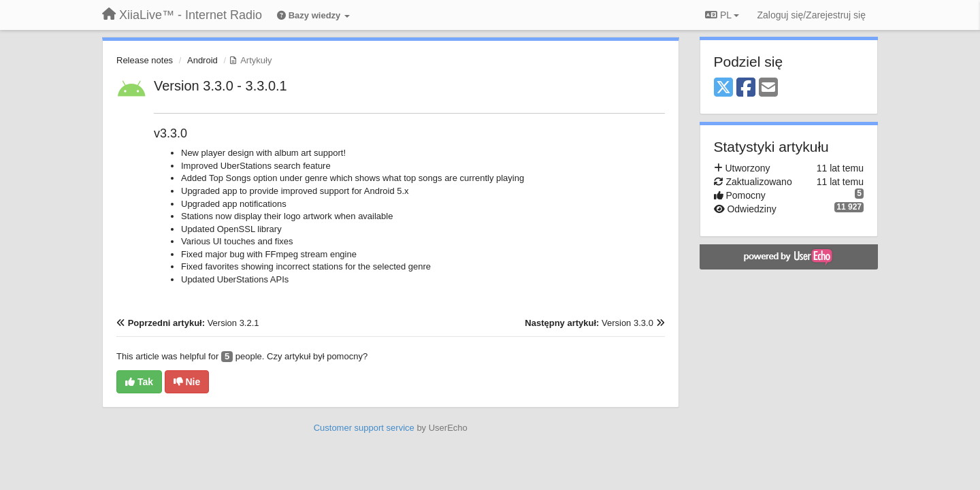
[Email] (768, 88)
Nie (187, 382)
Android (202, 60)
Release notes (145, 60)
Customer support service (364, 428)
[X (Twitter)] (723, 88)
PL (722, 15)
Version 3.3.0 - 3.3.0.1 (220, 86)
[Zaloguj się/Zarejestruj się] (811, 15)
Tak (139, 382)
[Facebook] (746, 88)
